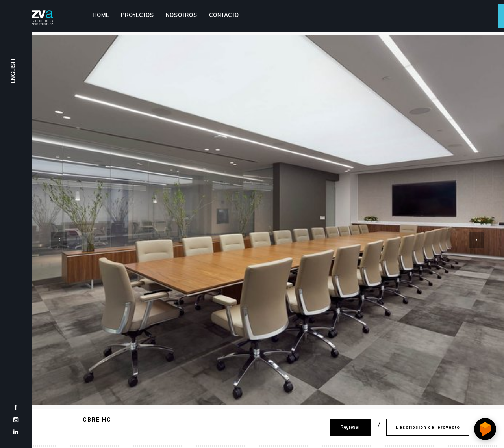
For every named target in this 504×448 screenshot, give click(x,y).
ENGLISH (13, 71)
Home (101, 15)
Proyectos (137, 15)
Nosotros (182, 15)
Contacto (224, 15)
